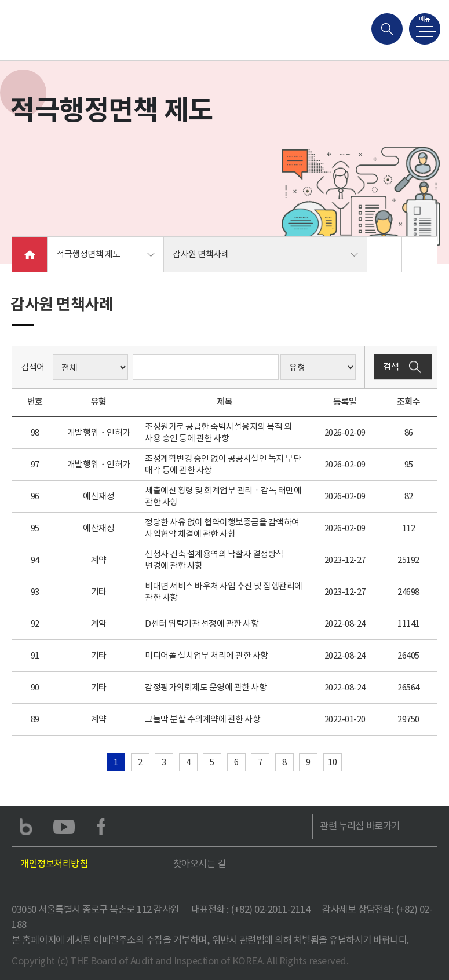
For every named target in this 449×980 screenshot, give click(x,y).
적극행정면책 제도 (88, 254)
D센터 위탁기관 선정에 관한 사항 (202, 624)
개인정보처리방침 (54, 864)
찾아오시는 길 (200, 864)
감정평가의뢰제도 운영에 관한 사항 (206, 687)
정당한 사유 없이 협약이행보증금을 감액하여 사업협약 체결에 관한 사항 (222, 528)
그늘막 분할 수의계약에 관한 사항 (202, 719)
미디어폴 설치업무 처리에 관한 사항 (207, 655)
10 (332, 762)
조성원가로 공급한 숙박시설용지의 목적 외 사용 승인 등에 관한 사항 (218, 432)
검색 (403, 367)
